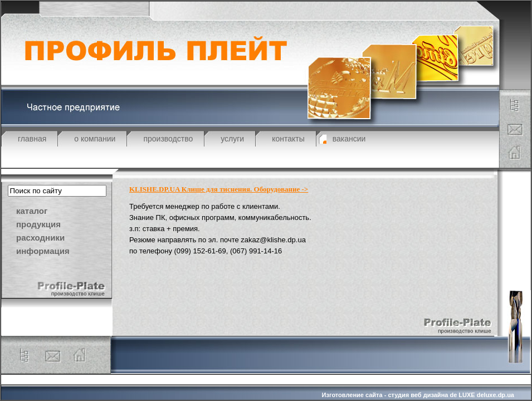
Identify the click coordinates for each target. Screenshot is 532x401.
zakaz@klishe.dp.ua (273, 240)
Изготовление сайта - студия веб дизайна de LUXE (399, 395)
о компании (95, 139)
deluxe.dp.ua (496, 395)
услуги (232, 139)
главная (32, 139)
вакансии (349, 139)
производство (168, 139)
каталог (32, 211)
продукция (38, 224)
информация (43, 251)
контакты (288, 139)
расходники (40, 238)
